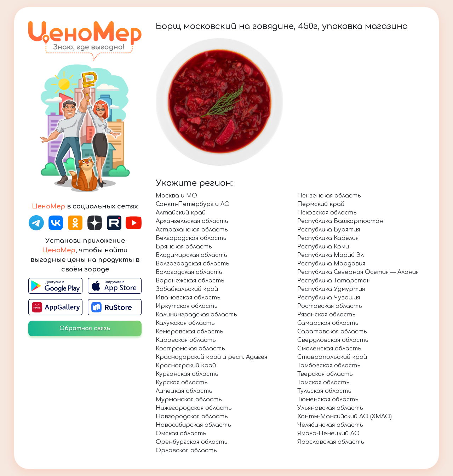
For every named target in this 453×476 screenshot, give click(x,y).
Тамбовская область (329, 366)
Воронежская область (190, 281)
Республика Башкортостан (340, 221)
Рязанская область (326, 315)
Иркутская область (187, 306)
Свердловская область (333, 340)
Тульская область (324, 391)
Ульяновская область (330, 408)
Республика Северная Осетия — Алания (358, 272)
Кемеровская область (190, 332)
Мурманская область (189, 400)
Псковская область (327, 213)
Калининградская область (196, 315)
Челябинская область (330, 425)
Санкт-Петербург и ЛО (193, 204)
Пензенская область (329, 196)
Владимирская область (191, 255)
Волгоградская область (193, 264)
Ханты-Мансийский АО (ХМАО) (345, 417)
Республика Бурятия (329, 230)
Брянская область (184, 247)
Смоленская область (329, 349)
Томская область (323, 383)
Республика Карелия (328, 238)
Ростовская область (330, 306)
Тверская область (325, 374)
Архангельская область (192, 221)
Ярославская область (331, 442)
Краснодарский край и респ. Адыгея (211, 357)
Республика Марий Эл (331, 255)
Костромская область (190, 349)
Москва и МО (176, 196)
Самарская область (328, 323)
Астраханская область (192, 230)
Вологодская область (189, 272)
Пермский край (321, 204)
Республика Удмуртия (331, 289)
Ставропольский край (332, 357)
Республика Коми (323, 247)
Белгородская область (191, 238)
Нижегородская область (194, 408)
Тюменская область (328, 400)
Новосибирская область (193, 425)
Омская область (181, 434)
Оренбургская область (192, 442)
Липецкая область (184, 391)
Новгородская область (192, 417)
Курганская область (187, 374)
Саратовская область (332, 332)
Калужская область (185, 323)
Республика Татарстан (334, 281)
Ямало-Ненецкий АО (328, 434)
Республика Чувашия (329, 298)
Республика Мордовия (331, 264)
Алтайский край (181, 213)
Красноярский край (186, 366)
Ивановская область (188, 298)
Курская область (182, 383)
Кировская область (186, 340)
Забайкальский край (187, 289)
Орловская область (186, 451)
